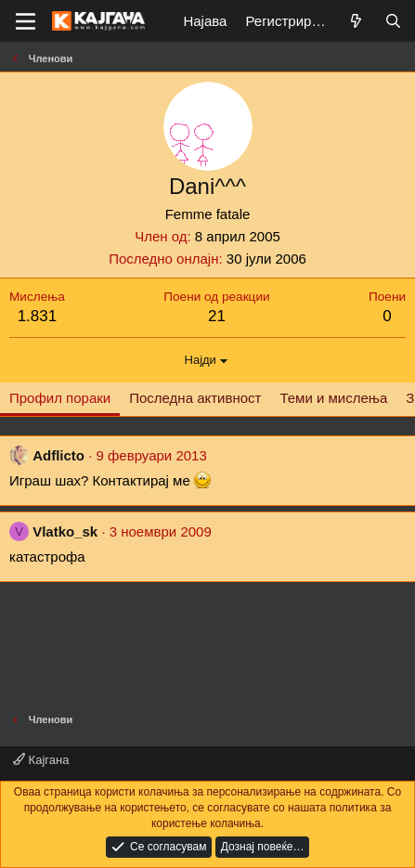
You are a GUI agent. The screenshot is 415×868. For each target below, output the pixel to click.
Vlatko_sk (65, 531)
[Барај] (393, 21)
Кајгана (41, 760)
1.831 (38, 316)
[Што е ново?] (356, 21)
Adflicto (58, 455)
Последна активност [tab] (195, 398)
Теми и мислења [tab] (333, 398)
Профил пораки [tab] (60, 398)
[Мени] (26, 21)
